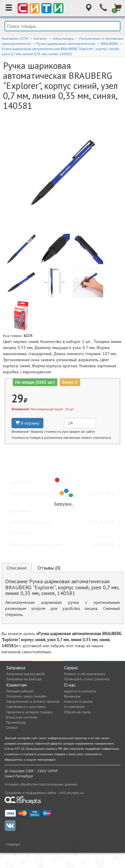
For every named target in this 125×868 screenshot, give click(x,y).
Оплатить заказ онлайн (26, 696)
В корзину (27, 423)
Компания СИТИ (15, 38)
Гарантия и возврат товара (29, 712)
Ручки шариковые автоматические (66, 44)
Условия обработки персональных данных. (41, 784)
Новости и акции (78, 701)
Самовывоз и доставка (26, 707)
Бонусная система (22, 717)
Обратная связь (78, 712)
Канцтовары (63, 38)
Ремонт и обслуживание (85, 674)
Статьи (12, 727)
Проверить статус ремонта (87, 679)
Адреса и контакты (80, 691)
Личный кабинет (20, 691)
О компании (74, 707)
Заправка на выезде (24, 679)
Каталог (41, 38)
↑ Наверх (12, 844)
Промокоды (16, 722)
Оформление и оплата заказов (33, 701)
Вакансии (72, 696)
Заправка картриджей (25, 674)
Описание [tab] (17, 568)
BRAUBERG (110, 44)
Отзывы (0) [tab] (49, 568)
